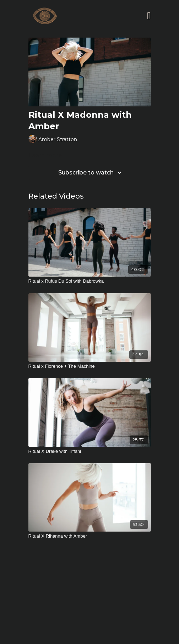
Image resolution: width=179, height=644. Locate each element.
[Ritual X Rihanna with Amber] (90, 536)
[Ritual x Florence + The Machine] (90, 366)
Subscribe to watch (91, 173)
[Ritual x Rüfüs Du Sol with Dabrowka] (90, 281)
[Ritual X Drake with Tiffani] (90, 451)
